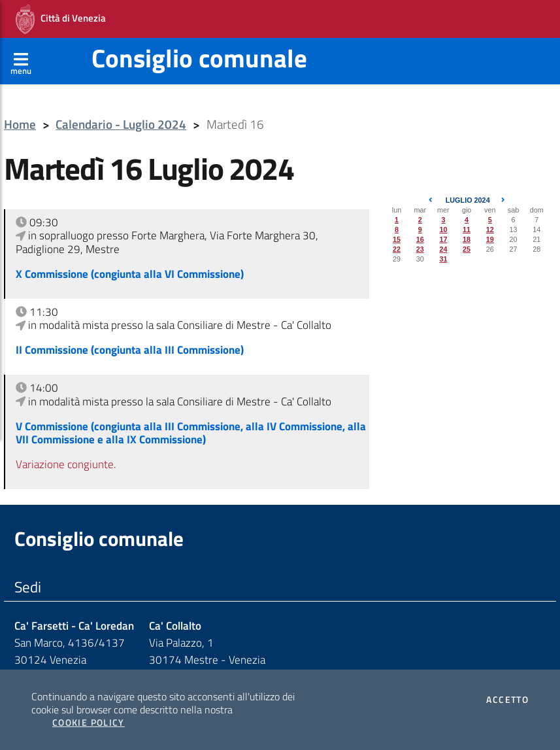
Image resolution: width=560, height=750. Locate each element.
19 (490, 239)
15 (397, 239)
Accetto (507, 700)
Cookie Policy (89, 723)
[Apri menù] (21, 61)
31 (443, 259)
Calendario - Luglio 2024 (121, 125)
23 (420, 249)
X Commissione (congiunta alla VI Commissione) (130, 274)
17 (443, 239)
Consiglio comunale (199, 58)
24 (443, 249)
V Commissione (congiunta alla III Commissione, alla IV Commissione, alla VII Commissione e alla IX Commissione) (191, 433)
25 (467, 249)
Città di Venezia (61, 19)
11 (467, 230)
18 (467, 239)
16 (420, 239)
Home (20, 125)
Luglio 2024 (468, 200)
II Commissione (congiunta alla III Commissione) (130, 350)
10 (443, 230)
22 (397, 249)
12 (490, 230)
